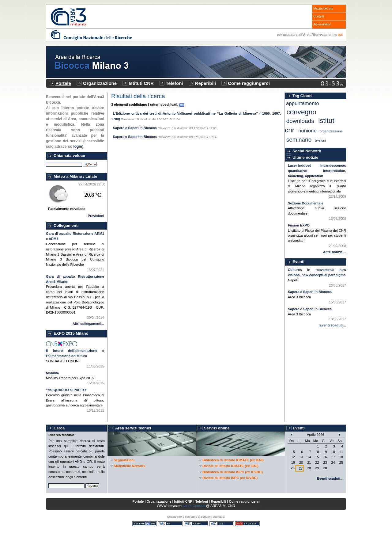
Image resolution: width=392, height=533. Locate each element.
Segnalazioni (124, 460)
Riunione (307, 131)
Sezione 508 (145, 524)
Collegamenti (66, 225)
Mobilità (52, 373)
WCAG (170, 524)
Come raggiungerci (249, 83)
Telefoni (174, 83)
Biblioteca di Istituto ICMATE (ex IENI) (233, 460)
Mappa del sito (323, 8)
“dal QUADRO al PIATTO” (67, 390)
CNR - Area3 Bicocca (68, 17)
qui (340, 35)
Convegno (302, 112)
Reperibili (205, 83)
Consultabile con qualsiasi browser (247, 524)
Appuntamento (302, 103)
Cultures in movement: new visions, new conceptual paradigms (317, 272)
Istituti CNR (141, 83)
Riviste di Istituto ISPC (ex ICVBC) (230, 478)
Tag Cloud (302, 96)
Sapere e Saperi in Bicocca (135, 128)
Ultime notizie (305, 157)
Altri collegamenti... (88, 324)
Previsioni (96, 216)
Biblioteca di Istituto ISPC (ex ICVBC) (233, 472)
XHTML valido (196, 524)
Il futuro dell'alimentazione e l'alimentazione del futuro (75, 353)
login (78, 147)
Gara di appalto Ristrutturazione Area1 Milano (75, 279)
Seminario (299, 140)
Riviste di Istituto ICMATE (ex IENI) (230, 466)
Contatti (318, 16)
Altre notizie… (335, 252)
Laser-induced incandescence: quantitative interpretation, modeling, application (317, 171)
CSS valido (222, 524)
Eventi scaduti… (333, 325)
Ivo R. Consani (194, 506)
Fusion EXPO (299, 225)
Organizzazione (100, 83)
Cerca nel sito (46, 161)
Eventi (298, 262)
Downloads (300, 121)
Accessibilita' (322, 24)
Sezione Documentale (306, 203)
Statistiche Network (130, 466)
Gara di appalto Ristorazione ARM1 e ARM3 (75, 236)
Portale (63, 83)
